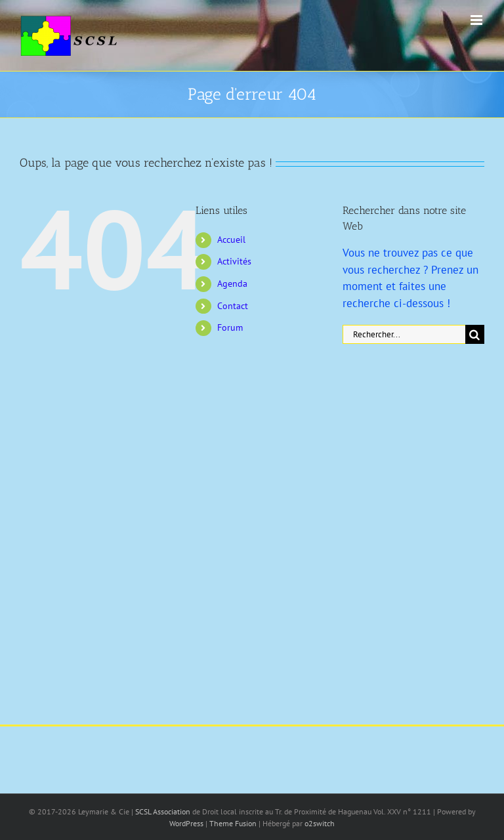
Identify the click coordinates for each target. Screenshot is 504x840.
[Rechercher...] (404, 334)
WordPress (186, 823)
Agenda (232, 283)
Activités (234, 261)
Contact (233, 306)
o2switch (320, 823)
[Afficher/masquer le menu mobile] (477, 20)
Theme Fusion (233, 823)
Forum (230, 327)
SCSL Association (164, 811)
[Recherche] (475, 334)
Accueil (231, 240)
